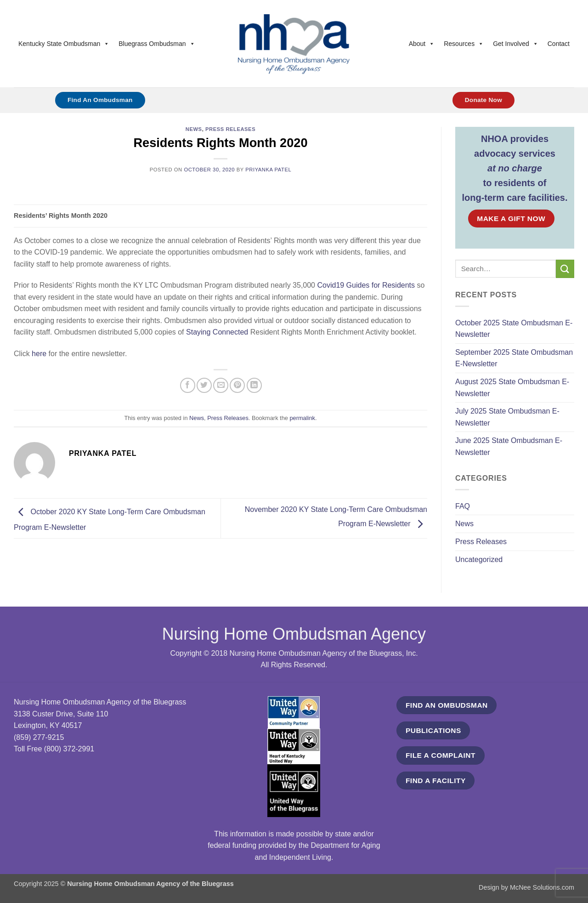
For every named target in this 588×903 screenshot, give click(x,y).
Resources (464, 44)
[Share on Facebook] (188, 385)
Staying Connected (218, 332)
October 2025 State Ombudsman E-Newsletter (514, 329)
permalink (302, 418)
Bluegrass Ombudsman (157, 44)
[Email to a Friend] (221, 385)
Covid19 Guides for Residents (366, 285)
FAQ (463, 506)
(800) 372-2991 (69, 749)
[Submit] (565, 269)
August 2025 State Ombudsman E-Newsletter (512, 388)
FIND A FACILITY (436, 781)
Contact (559, 44)
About (422, 44)
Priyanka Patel (268, 170)
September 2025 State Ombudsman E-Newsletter (514, 358)
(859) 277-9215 (39, 737)
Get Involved (516, 44)
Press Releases (230, 129)
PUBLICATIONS (433, 730)
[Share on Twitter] (204, 385)
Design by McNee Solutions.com (526, 887)
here (39, 354)
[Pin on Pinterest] (237, 385)
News (194, 129)
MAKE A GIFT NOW (511, 219)
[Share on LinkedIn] (254, 385)
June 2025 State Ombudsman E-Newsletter (509, 446)
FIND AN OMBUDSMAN (447, 705)
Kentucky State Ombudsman (64, 44)
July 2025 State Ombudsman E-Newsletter (507, 417)
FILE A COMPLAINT (441, 755)
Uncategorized (479, 559)
